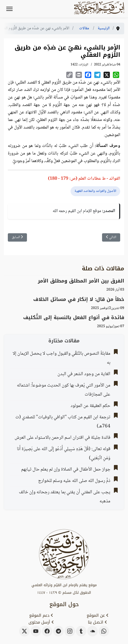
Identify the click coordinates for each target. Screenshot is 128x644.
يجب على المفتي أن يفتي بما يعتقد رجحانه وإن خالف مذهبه (65, 497)
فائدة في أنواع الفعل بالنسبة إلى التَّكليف (74, 317)
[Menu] (9, 9)
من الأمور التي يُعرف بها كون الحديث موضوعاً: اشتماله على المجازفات (64, 390)
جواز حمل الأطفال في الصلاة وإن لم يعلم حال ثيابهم (66, 470)
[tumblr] (81, 631)
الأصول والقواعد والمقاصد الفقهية (95, 191)
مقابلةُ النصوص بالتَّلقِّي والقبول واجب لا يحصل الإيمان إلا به (61, 358)
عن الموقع (98, 615)
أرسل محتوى (41, 622)
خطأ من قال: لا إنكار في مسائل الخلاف (79, 299)
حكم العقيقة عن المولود (90, 406)
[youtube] (36, 631)
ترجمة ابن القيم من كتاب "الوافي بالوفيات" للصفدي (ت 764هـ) (63, 422)
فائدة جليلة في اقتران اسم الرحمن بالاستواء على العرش (62, 438)
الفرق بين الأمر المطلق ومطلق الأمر (81, 281)
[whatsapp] (104, 631)
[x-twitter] (24, 631)
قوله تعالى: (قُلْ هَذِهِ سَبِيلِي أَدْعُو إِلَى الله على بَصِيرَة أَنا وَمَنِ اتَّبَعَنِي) (64, 454)
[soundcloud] (92, 631)
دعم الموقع (41, 615)
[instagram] (70, 631)
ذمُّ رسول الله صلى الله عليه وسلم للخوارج (74, 481)
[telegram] (58, 631)
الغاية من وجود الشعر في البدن (84, 374)
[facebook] (47, 631)
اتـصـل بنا (98, 622)
